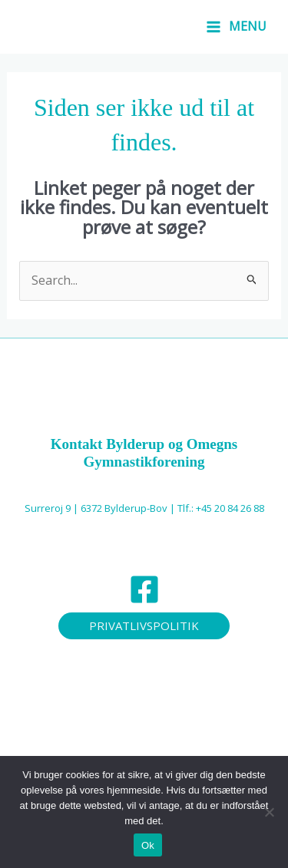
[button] (144, 626)
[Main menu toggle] (236, 27)
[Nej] (269, 812)
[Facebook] (144, 589)
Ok (148, 845)
